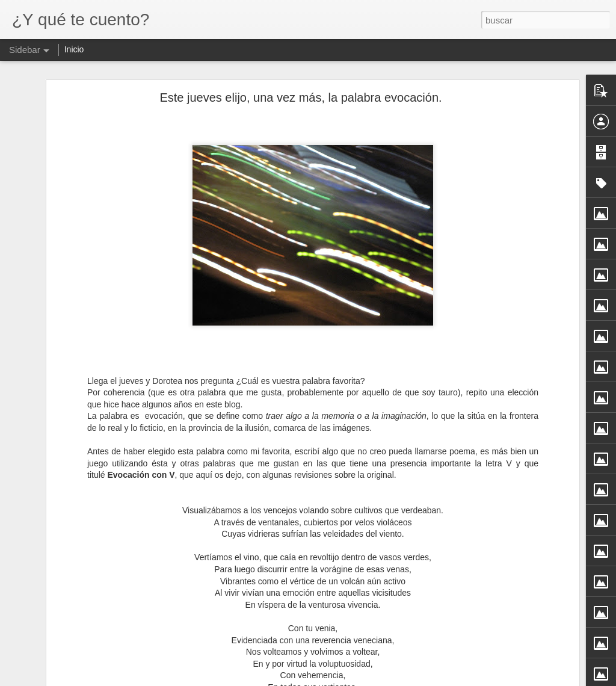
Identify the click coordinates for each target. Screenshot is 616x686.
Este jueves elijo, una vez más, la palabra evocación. (300, 97)
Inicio (74, 49)
